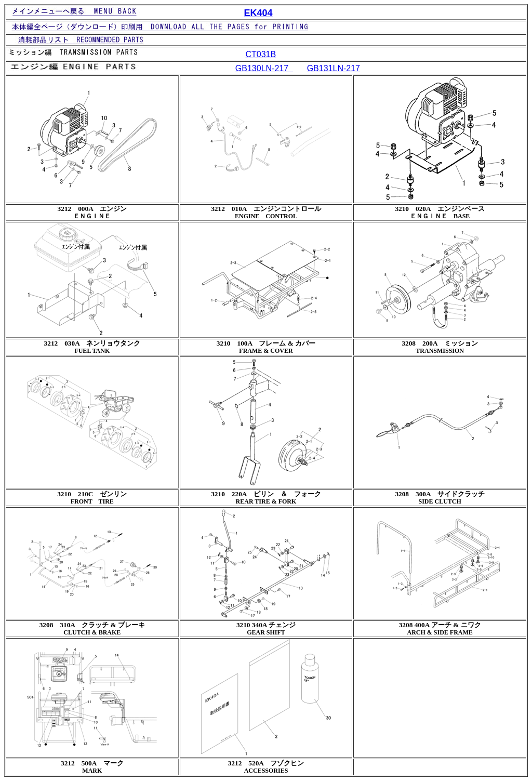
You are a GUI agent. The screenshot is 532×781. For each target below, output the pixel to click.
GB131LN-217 (334, 68)
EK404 (258, 13)
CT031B (261, 54)
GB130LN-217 (264, 68)
